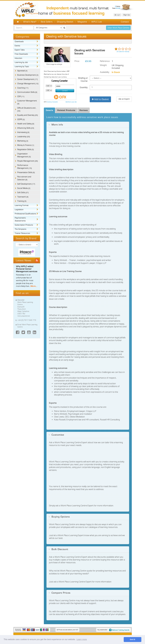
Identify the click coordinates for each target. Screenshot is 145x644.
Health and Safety (26, 124)
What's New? (30, 22)
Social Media (24, 188)
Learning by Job (21, 62)
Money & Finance (26, 145)
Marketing (23, 141)
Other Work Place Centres (118, 28)
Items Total (116, 7)
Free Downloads (21, 54)
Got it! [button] (133, 639)
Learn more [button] (82, 639)
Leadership (24, 137)
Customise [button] (58, 435)
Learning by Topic (22, 67)
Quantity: (84, 87)
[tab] (88, 125)
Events (17, 46)
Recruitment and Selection (24, 178)
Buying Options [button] (61, 517)
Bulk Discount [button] (60, 549)
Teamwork (23, 197)
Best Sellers (47, 22)
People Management (28, 161)
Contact (125, 22)
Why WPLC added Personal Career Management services (27, 269)
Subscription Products (24, 225)
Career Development (27, 79)
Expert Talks (20, 50)
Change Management (28, 84)
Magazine (82, 22)
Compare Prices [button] (61, 593)
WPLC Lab (97, 22)
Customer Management (27, 102)
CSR (21, 96)
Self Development (26, 184)
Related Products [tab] (66, 110)
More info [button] (57, 125)
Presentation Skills (26, 172)
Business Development (28, 75)
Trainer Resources (22, 233)
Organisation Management (24, 155)
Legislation (19, 210)
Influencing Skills (26, 128)
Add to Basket (100, 99)
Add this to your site (71, 102)
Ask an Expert (124, 99)
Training (22, 201)
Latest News (24, 261)
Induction (18, 58)
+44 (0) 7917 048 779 (27, 320)
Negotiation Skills (26, 150)
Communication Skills (27, 92)
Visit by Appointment (24, 316)
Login (117, 15)
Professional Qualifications (25, 214)
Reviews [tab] (84, 110)
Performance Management (25, 167)
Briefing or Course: (83, 80)
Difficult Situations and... (27, 109)
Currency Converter (52, 102)
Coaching (23, 88)
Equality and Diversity (28, 115)
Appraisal (22, 71)
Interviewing (23, 132)
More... (34, 286)
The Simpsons (20, 229)
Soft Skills (23, 193)
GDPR (21, 119)
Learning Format (22, 205)
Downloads (19, 42)
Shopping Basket (65, 22)
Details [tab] (49, 110)
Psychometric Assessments (20, 219)
